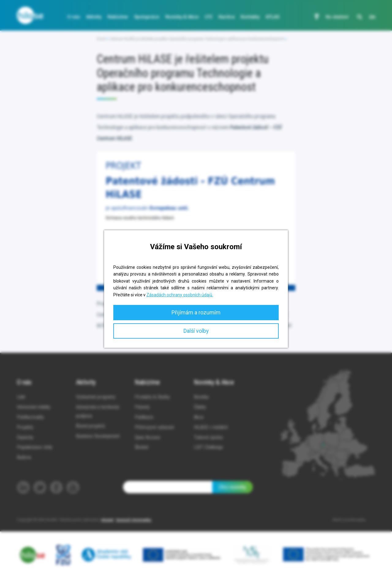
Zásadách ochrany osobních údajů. (180, 295)
